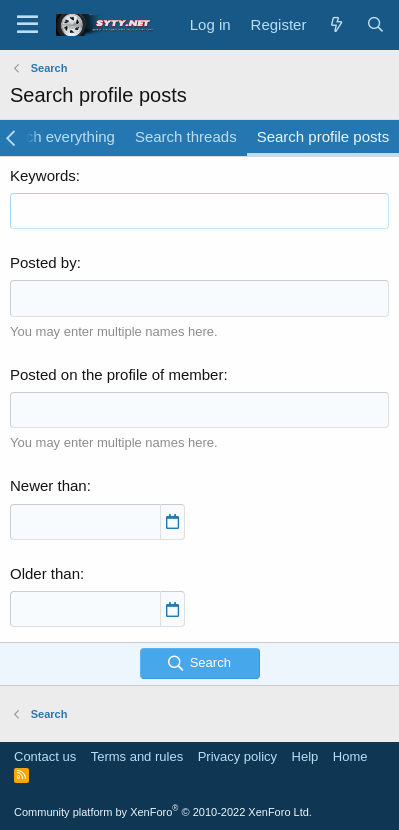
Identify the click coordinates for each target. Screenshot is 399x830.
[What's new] (335, 24)
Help (305, 756)
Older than (45, 573)
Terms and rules (137, 756)
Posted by (43, 262)
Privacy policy (237, 756)
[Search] (375, 24)
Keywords (43, 175)
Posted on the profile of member (116, 374)
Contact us (45, 756)
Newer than (48, 485)
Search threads (186, 136)
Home (350, 756)
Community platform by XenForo (163, 812)
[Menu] (27, 25)
